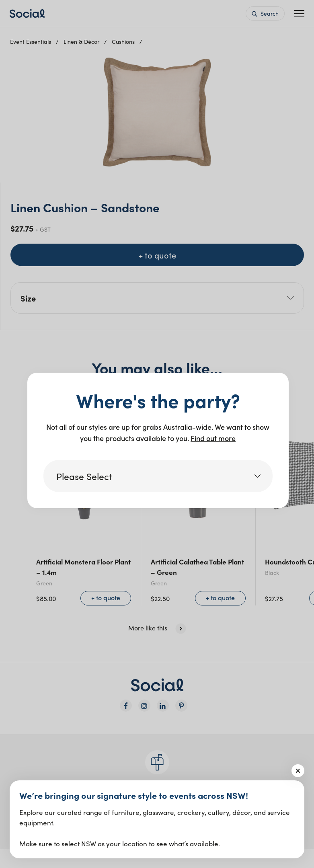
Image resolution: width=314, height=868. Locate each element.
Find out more (213, 438)
